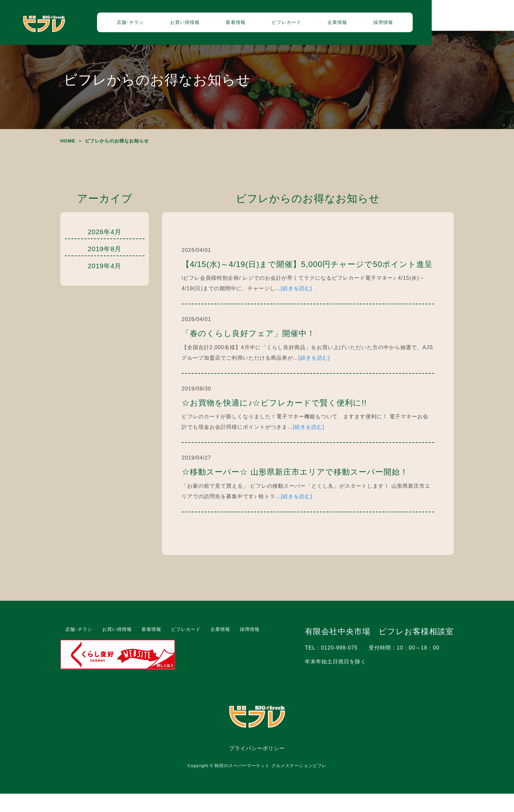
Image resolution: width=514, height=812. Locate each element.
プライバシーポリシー (257, 767)
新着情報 (277, 25)
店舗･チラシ (171, 25)
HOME (68, 159)
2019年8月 (105, 267)
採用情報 (424, 25)
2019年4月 (105, 284)
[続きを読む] (296, 307)
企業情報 (378, 25)
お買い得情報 (226, 25)
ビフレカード (327, 25)
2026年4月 (105, 250)
